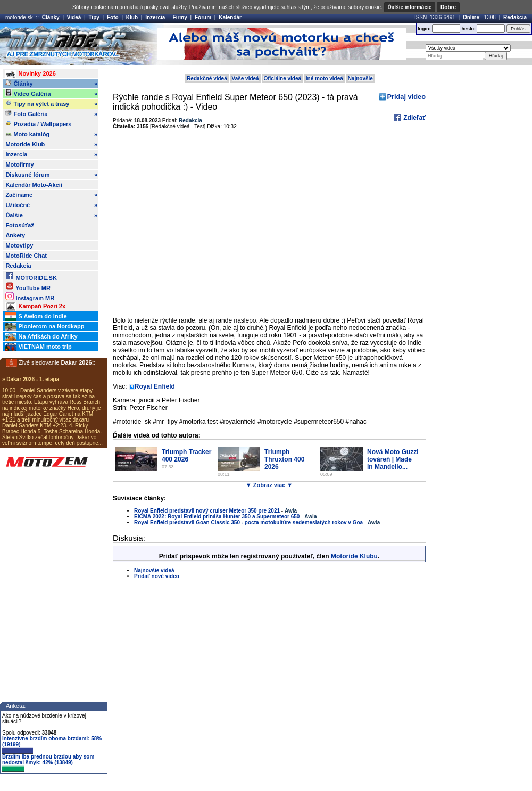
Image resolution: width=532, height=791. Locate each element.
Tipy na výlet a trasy (51, 104)
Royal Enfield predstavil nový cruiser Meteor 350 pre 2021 (207, 511)
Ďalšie (51, 215)
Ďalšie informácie (410, 7)
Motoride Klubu (354, 556)
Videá (74, 17)
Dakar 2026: (78, 362)
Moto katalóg (51, 134)
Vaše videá (246, 79)
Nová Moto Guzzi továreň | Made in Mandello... (393, 459)
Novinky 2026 (30, 74)
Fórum (203, 17)
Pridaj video (406, 97)
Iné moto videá (325, 79)
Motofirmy (19, 164)
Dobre (448, 7)
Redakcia (515, 17)
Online (471, 17)
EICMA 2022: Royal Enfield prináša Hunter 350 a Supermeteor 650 (217, 517)
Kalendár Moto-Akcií (34, 185)
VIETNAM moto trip (38, 347)
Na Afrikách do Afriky (41, 337)
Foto (113, 17)
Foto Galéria (51, 114)
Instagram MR (30, 296)
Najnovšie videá (154, 570)
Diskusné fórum (51, 175)
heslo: (468, 29)
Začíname (51, 195)
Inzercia (155, 17)
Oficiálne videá (282, 79)
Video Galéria (51, 94)
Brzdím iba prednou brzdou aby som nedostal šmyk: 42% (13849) (48, 763)
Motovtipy (19, 245)
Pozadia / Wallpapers (38, 123)
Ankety (15, 235)
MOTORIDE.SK (31, 276)
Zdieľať (414, 118)
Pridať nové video (157, 576)
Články (51, 17)
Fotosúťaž (20, 225)
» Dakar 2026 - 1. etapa (31, 379)
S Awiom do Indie (36, 317)
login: (424, 29)
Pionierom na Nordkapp (45, 327)
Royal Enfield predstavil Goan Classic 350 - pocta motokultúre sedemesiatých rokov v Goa (248, 522)
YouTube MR (28, 286)
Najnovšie (360, 79)
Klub (132, 17)
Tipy (94, 17)
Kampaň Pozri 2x (35, 307)
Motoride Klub (51, 144)
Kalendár (230, 17)
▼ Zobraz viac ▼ (269, 485)
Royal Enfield (155, 386)
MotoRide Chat (26, 256)
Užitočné (51, 205)
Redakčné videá (207, 79)
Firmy (180, 17)
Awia (291, 511)
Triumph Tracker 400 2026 (186, 456)
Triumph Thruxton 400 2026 (284, 459)
